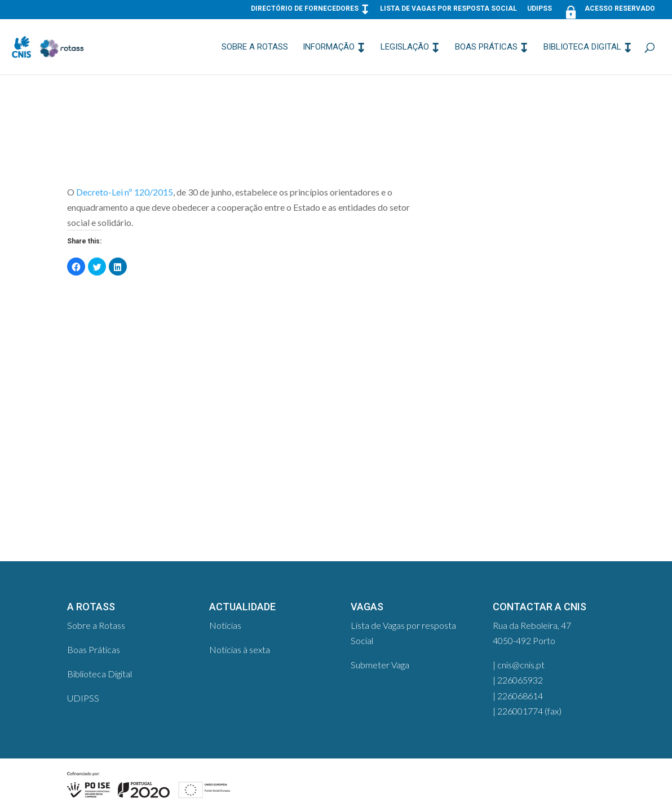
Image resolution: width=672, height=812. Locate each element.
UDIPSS (540, 9)
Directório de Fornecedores (305, 9)
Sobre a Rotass (255, 47)
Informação (329, 47)
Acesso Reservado (609, 11)
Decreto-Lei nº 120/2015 (125, 192)
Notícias (225, 625)
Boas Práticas (486, 47)
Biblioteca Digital (582, 47)
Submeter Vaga (380, 665)
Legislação (405, 47)
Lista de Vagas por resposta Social (448, 9)
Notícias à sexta (240, 649)
